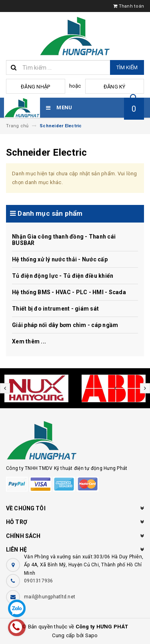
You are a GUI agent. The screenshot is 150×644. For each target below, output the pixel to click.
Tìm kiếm (127, 67)
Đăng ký (115, 87)
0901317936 (39, 581)
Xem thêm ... (29, 341)
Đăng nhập (35, 87)
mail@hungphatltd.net (50, 597)
